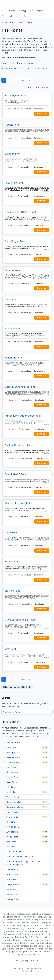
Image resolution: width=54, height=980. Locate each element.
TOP (32, 11)
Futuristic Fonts (13, 827)
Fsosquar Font (13, 329)
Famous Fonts (13, 762)
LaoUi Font (11, 299)
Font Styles (11, 879)
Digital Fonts (12, 837)
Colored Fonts (13, 899)
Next (30, 80)
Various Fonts (13, 797)
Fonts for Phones (14, 852)
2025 (37, 69)
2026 (45, 69)
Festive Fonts (12, 792)
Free (4, 11)
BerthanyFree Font (15, 95)
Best (12, 63)
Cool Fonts (11, 767)
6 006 (22, 80)
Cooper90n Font (14, 183)
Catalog (12, 11)
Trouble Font (12, 125)
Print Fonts (11, 787)
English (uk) (25, 69)
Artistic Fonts (12, 832)
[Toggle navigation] (5, 3)
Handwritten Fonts (15, 807)
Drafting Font (12, 591)
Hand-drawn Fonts (15, 802)
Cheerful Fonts (13, 747)
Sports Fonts (12, 817)
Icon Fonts (11, 842)
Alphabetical (7, 16)
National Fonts (13, 894)
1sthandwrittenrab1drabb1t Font (23, 416)
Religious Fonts (13, 884)
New (23, 11)
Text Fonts (11, 847)
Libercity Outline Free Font (20, 387)
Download (42, 113)
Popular (40, 11)
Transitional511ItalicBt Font (20, 212)
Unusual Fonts (13, 772)
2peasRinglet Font (15, 241)
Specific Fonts (13, 869)
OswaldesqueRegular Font (20, 620)
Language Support (23, 16)
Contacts (34, 960)
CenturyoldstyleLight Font (19, 503)
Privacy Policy (22, 960)
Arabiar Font (12, 561)
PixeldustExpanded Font (18, 445)
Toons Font (11, 532)
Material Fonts (13, 874)
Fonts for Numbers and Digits (20, 857)
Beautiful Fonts (13, 742)
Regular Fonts (13, 777)
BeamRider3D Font (15, 474)
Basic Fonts (11, 782)
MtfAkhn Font (12, 154)
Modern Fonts (13, 812)
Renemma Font (13, 358)
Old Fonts (11, 822)
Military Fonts (13, 752)
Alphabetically (9, 69)
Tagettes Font (12, 270)
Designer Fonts (13, 757)
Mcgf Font (10, 649)
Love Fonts (11, 889)
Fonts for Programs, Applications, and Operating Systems (23, 863)
